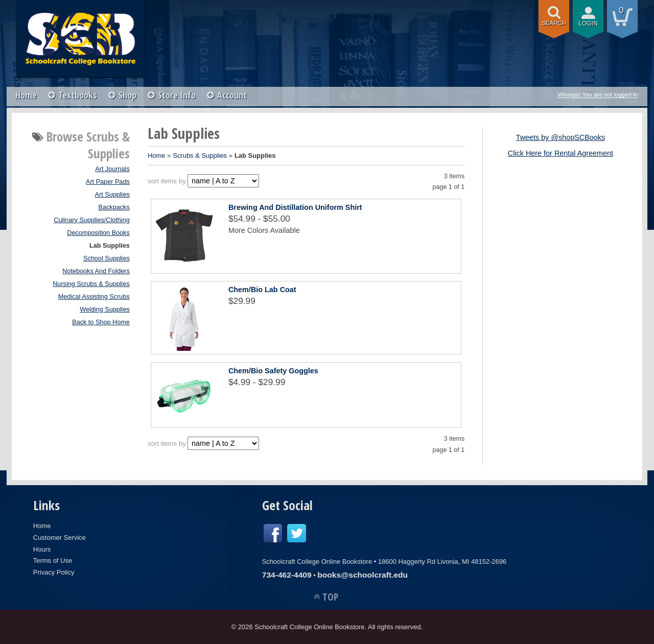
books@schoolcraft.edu (363, 575)
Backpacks (114, 207)
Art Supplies (112, 195)
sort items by (167, 181)
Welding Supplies (105, 309)
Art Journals (112, 169)
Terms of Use (53, 560)
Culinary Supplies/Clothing (91, 220)
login (588, 23)
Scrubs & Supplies (200, 156)
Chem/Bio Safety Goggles (273, 371)
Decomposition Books (98, 233)
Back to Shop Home (101, 322)
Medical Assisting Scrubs (94, 297)
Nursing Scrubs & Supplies (91, 284)
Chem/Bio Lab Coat (262, 290)
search (554, 23)
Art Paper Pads (108, 182)
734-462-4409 (287, 575)
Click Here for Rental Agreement (560, 153)
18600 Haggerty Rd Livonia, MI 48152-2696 (442, 562)
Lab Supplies (110, 246)
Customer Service (60, 538)
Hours (42, 549)
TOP (330, 597)
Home (26, 95)
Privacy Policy (54, 572)
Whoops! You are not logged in (598, 94)
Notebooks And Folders (96, 271)
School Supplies (107, 258)
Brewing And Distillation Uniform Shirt (295, 207)
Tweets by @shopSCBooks (561, 137)
